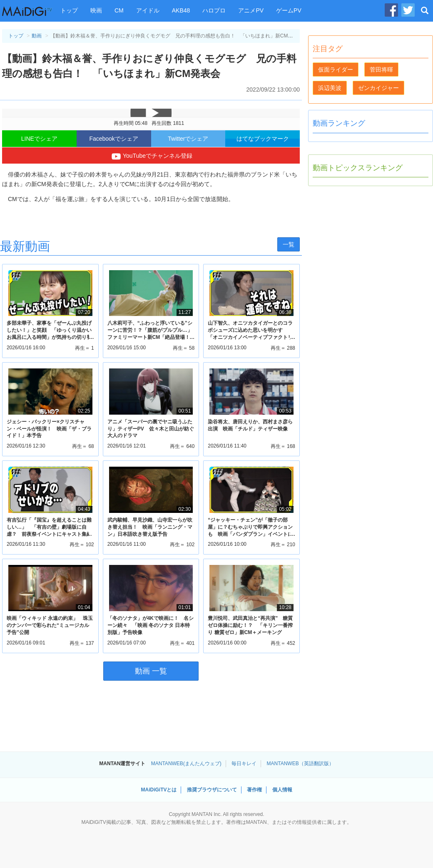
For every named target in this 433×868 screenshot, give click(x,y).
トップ (69, 10)
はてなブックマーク (263, 139)
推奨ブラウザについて (212, 790)
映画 (96, 10)
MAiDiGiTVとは (159, 790)
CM (119, 10)
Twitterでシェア (188, 139)
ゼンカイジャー (378, 88)
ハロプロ (214, 10)
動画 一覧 (151, 671)
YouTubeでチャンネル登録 (151, 157)
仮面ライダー (336, 70)
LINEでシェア (39, 139)
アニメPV (251, 10)
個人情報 (282, 790)
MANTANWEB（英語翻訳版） (300, 764)
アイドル (148, 10)
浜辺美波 (330, 88)
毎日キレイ (244, 764)
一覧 (289, 244)
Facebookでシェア (113, 139)
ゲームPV (289, 10)
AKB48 (181, 10)
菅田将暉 (381, 70)
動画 (37, 36)
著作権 (254, 790)
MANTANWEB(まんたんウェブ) (186, 764)
